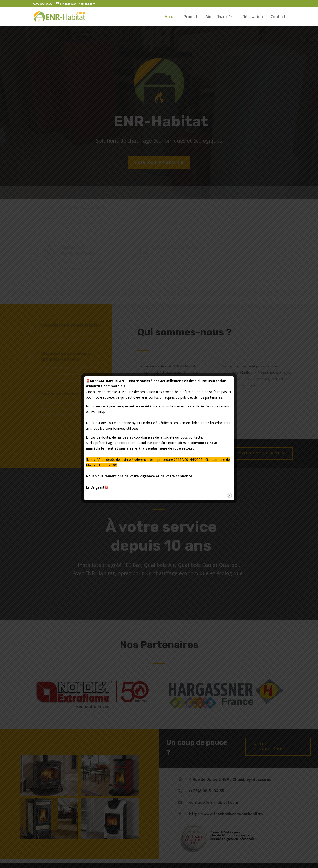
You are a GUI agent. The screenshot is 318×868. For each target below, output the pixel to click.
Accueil (171, 17)
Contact (278, 17)
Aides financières (221, 17)
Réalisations (254, 17)
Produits (192, 17)
